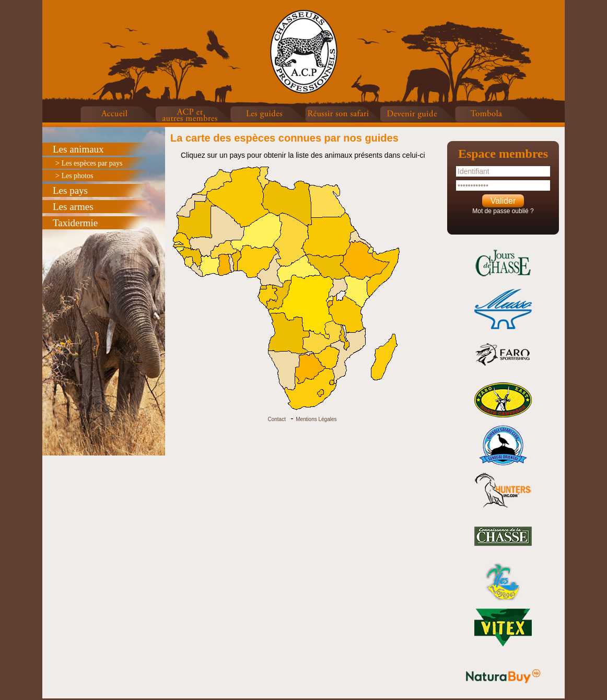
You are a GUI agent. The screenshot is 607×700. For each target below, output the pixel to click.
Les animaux (78, 149)
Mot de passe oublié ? (503, 211)
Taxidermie (75, 223)
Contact (276, 419)
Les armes (73, 207)
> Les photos (74, 176)
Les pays (70, 190)
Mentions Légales (316, 419)
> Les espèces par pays (89, 163)
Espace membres (503, 154)
